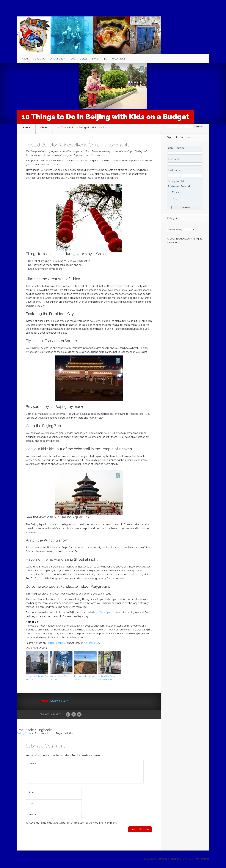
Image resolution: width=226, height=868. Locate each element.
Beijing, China (24, 731)
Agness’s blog (92, 641)
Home (26, 128)
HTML (177, 192)
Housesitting (118, 59)
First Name (174, 159)
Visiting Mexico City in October (60, 675)
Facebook (60, 641)
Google (68, 712)
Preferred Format (179, 186)
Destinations (56, 59)
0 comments (117, 142)
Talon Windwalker (65, 142)
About (25, 59)
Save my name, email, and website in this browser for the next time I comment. (73, 824)
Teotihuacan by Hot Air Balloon (84, 675)
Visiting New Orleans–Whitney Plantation (108, 675)
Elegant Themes (169, 860)
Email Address (176, 148)
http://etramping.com (105, 610)
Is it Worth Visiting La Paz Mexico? (37, 675)
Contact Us (39, 59)
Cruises (84, 59)
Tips (105, 59)
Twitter (50, 641)
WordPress (202, 860)
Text (176, 199)
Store (95, 59)
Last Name (174, 170)
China (44, 128)
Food (72, 59)
